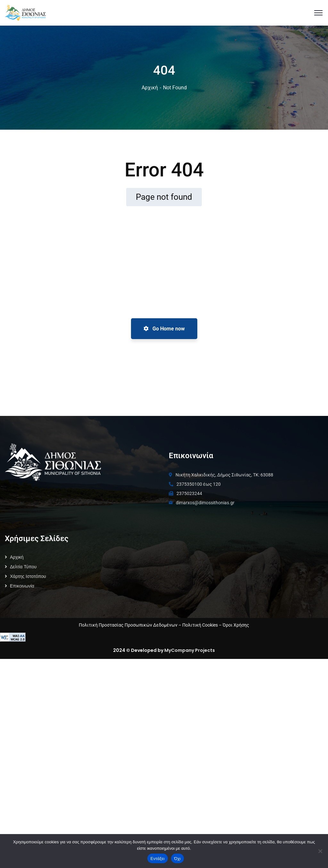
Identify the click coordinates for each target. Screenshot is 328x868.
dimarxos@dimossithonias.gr (205, 503)
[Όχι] (320, 851)
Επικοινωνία (22, 586)
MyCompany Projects (190, 650)
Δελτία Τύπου (23, 567)
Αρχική (150, 88)
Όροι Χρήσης (236, 625)
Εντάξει (158, 859)
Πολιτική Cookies (200, 625)
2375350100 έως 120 (199, 484)
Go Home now (164, 329)
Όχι (178, 859)
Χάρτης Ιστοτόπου (28, 576)
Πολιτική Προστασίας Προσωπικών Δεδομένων (128, 625)
